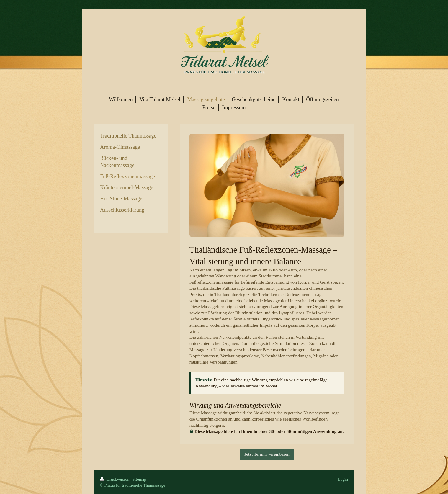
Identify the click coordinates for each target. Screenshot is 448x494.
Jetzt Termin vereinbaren (267, 454)
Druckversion (115, 479)
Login (343, 479)
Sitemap (139, 479)
